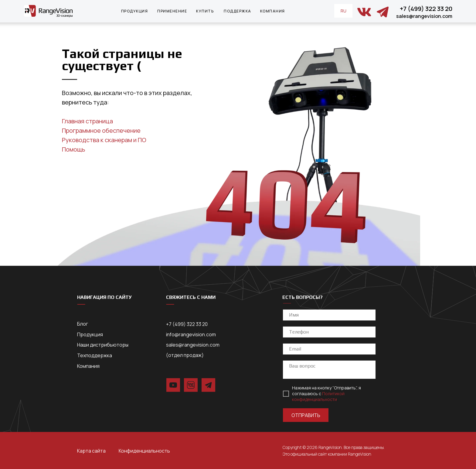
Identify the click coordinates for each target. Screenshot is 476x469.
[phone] (329, 332)
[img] (364, 12)
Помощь (73, 149)
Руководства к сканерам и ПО (104, 140)
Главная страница (87, 121)
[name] (329, 315)
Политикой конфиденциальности (318, 396)
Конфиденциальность (144, 451)
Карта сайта (91, 451)
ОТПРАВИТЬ (306, 415)
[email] (329, 349)
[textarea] (329, 370)
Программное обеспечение (101, 130)
